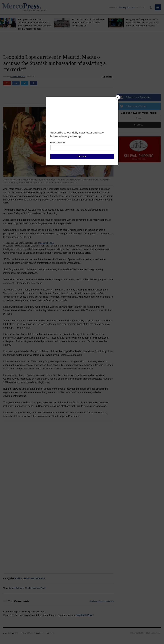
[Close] (118, 97)
